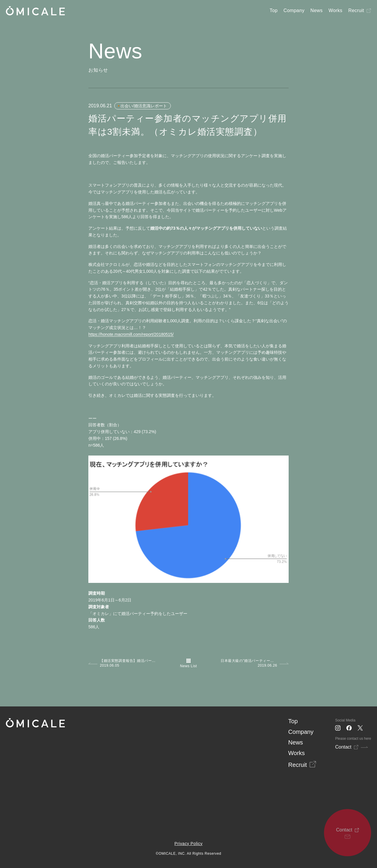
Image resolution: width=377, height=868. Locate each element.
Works (335, 10)
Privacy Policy (188, 844)
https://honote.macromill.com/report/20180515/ (131, 334)
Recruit (356, 10)
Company (294, 10)
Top (274, 10)
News (317, 10)
